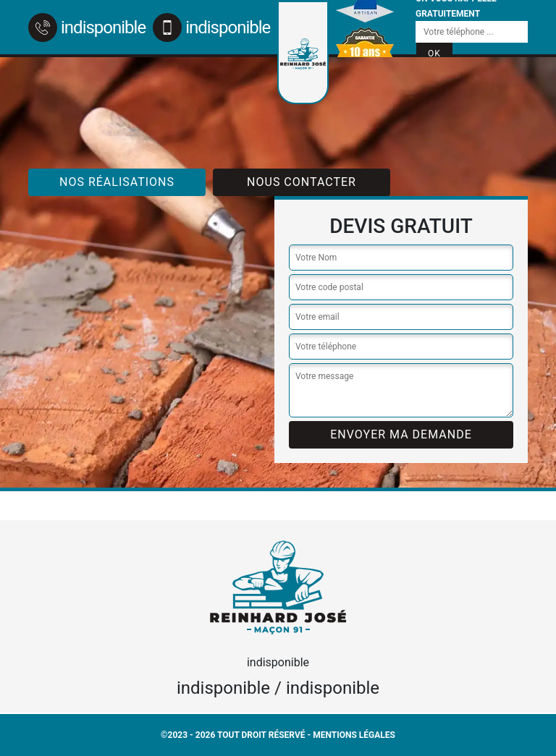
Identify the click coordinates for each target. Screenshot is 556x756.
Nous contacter (302, 182)
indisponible (87, 27)
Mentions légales (354, 735)
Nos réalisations (117, 182)
